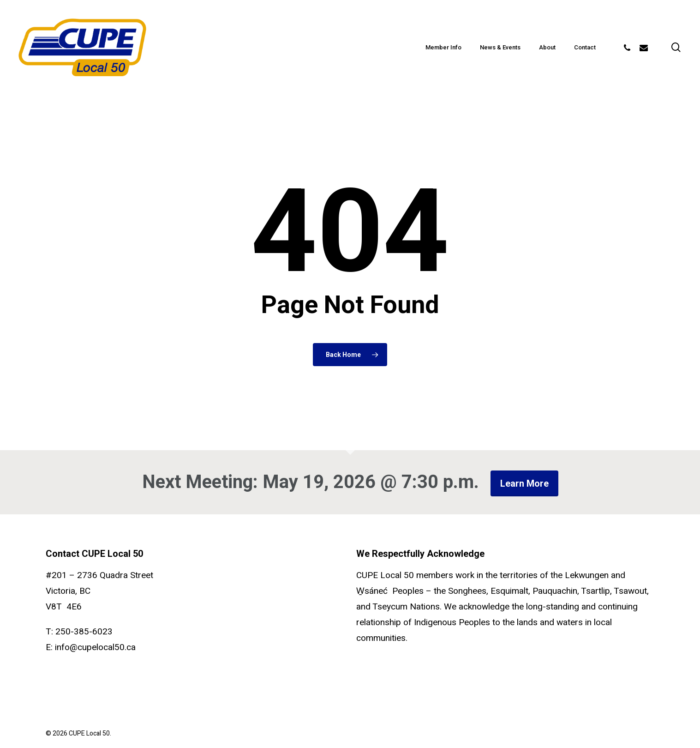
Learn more (524, 483)
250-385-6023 (84, 632)
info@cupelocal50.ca (95, 647)
